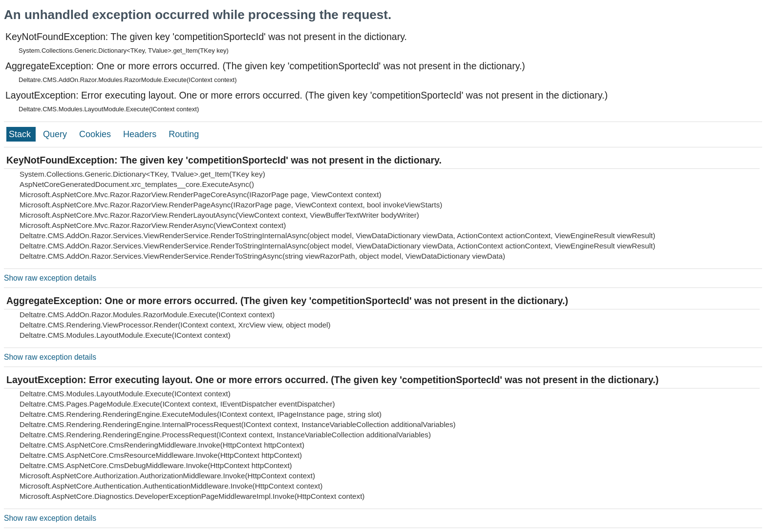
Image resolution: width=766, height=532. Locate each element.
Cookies (96, 134)
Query (56, 134)
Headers (141, 134)
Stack (21, 134)
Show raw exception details (50, 278)
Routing (184, 134)
